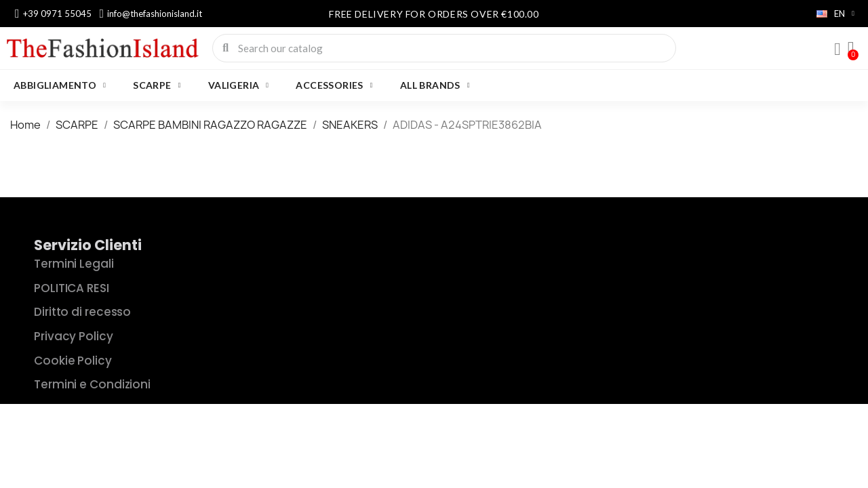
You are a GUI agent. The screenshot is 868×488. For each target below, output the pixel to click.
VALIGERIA (239, 85)
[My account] (837, 49)
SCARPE (157, 85)
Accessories (334, 85)
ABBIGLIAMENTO (60, 85)
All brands (435, 85)
